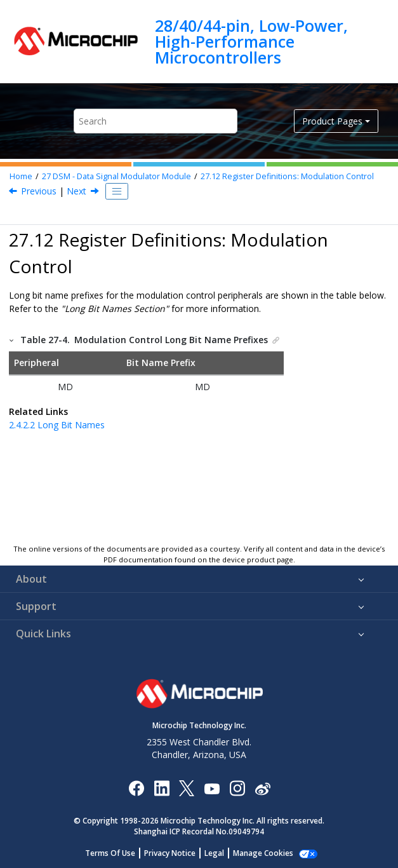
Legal (214, 853)
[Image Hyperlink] (212, 788)
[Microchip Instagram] (237, 788)
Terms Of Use (110, 853)
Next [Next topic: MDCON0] (76, 191)
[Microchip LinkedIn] (162, 788)
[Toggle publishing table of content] (117, 191)
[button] (12, 340)
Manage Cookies (263, 853)
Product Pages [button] (332, 121)
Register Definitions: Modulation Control (287, 176)
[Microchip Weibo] (262, 788)
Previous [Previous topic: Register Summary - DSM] (39, 191)
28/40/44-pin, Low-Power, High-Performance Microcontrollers (251, 42)
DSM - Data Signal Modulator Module (116, 176)
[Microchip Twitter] (187, 788)
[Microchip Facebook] (136, 788)
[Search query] (156, 121)
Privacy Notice (170, 853)
